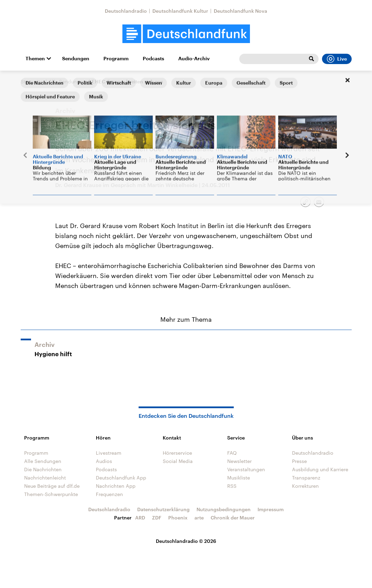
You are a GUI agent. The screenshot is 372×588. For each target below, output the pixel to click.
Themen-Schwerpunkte (51, 494)
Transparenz (306, 478)
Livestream (109, 453)
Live (337, 59)
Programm (116, 59)
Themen (35, 59)
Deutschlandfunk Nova (240, 11)
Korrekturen (305, 486)
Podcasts (153, 59)
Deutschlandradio (126, 11)
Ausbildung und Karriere (320, 469)
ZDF (157, 518)
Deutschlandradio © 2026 (186, 541)
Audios (104, 461)
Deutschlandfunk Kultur (180, 11)
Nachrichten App (116, 486)
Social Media (178, 461)
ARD (140, 518)
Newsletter (239, 461)
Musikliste (239, 478)
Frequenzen (109, 494)
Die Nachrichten (43, 469)
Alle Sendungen (67, 81)
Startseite (32, 81)
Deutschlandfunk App (121, 478)
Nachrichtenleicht (45, 478)
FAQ (232, 453)
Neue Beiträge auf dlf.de (52, 486)
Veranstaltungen (246, 469)
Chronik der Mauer (233, 518)
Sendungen (76, 59)
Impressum (271, 509)
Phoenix (178, 518)
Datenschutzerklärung (163, 509)
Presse (299, 461)
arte (199, 518)
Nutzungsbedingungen (224, 509)
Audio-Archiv (194, 59)
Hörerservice (177, 453)
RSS (232, 486)
